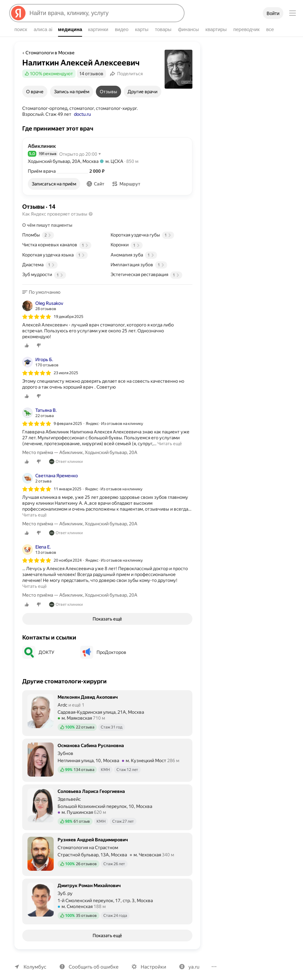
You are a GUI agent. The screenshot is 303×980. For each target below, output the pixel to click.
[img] (37, 316)
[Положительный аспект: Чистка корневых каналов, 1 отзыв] (63, 245)
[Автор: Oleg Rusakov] (43, 306)
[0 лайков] (27, 340)
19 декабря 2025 (69, 316)
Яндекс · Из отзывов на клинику (116, 417)
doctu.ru (59, 114)
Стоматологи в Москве (50, 53)
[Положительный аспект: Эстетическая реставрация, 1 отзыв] (151, 274)
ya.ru (190, 961)
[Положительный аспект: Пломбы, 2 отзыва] (63, 235)
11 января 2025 (68, 483)
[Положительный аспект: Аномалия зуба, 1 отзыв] (151, 255)
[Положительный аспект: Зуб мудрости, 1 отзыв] (63, 274)
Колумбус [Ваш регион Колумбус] (34, 961)
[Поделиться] (125, 74)
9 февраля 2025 (68, 417)
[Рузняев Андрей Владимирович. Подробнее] (107, 848)
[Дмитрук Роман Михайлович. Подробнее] (107, 895)
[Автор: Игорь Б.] (40, 356)
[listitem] (107, 321)
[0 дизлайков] (39, 340)
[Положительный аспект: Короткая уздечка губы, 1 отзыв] (151, 235)
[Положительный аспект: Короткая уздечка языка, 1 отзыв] (63, 255)
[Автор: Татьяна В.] (40, 407)
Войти (273, 13)
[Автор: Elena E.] (39, 544)
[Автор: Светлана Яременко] (50, 472)
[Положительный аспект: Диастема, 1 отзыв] (63, 265)
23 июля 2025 (66, 367)
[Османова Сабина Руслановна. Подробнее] (107, 753)
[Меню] (293, 13)
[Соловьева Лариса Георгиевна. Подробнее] (107, 800)
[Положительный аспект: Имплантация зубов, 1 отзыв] (151, 265)
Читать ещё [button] (169, 437)
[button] (96, 184)
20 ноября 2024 (68, 554)
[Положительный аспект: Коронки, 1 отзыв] (151, 245)
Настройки (151, 961)
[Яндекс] (18, 13)
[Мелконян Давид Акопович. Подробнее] (107, 706)
